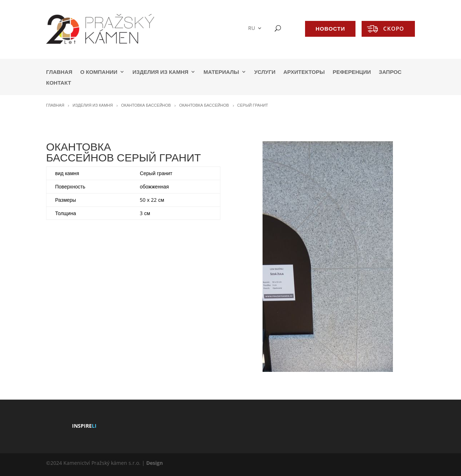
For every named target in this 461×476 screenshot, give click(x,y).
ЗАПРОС (390, 72)
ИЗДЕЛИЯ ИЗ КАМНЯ (160, 72)
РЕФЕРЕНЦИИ (352, 72)
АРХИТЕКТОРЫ (304, 72)
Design (155, 463)
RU (252, 28)
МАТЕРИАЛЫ (221, 72)
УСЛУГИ (265, 72)
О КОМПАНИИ (99, 72)
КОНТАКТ (59, 83)
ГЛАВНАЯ (59, 72)
